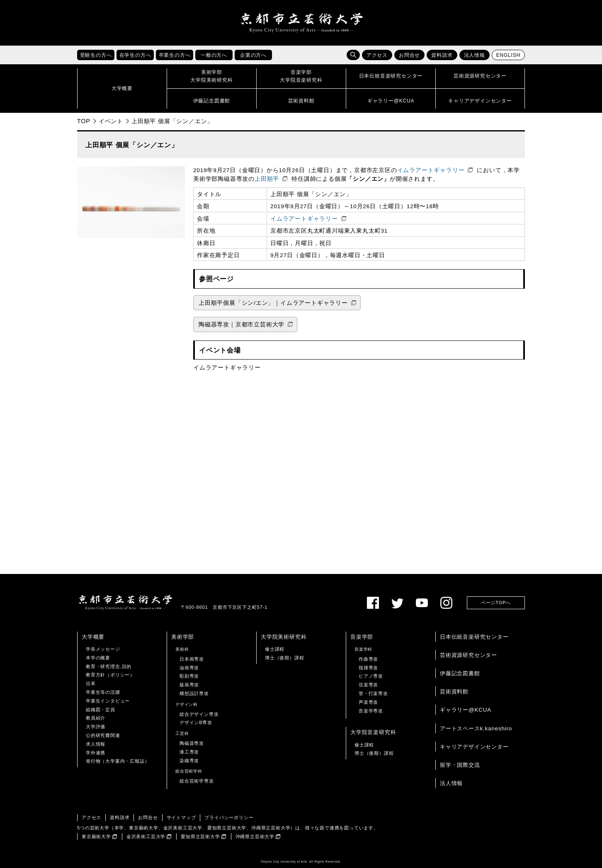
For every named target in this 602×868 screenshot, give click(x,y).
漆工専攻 (189, 752)
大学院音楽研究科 (373, 732)
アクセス (377, 55)
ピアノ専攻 (371, 676)
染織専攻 (189, 761)
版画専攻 (189, 685)
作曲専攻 (368, 659)
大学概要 (93, 637)
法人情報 (475, 55)
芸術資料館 (454, 692)
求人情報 (96, 744)
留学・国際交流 (460, 765)
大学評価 (96, 727)
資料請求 (442, 55)
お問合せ (409, 55)
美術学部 (183, 637)
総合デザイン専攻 (199, 714)
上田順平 (267, 179)
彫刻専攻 (189, 676)
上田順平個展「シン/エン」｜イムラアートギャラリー (273, 303)
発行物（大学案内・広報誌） (118, 761)
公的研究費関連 (103, 735)
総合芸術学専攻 (197, 781)
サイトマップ (181, 817)
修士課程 (275, 649)
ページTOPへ (496, 603)
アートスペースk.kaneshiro (476, 728)
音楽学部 (362, 637)
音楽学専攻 (371, 711)
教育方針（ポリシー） (110, 675)
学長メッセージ (103, 649)
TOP (84, 121)
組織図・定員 (101, 710)
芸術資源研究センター (468, 655)
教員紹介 (96, 718)
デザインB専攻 (196, 722)
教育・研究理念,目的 (109, 666)
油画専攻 (189, 668)
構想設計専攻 (194, 693)
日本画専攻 (192, 659)
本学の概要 (98, 658)
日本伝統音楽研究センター (474, 637)
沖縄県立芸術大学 (255, 836)
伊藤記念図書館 (460, 673)
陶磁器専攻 (192, 743)
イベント (111, 121)
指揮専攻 (368, 668)
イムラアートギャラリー (431, 170)
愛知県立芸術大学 (200, 836)
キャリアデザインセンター (474, 747)
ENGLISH (508, 55)
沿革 (91, 683)
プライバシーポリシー (229, 817)
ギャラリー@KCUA (466, 710)
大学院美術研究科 (284, 637)
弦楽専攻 (368, 685)
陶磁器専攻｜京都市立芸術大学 (242, 325)
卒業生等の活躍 (103, 692)
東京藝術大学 (96, 836)
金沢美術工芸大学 (146, 836)
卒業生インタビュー (108, 701)
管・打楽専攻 (373, 693)
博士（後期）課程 (284, 658)
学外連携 (96, 753)
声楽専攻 (368, 702)
